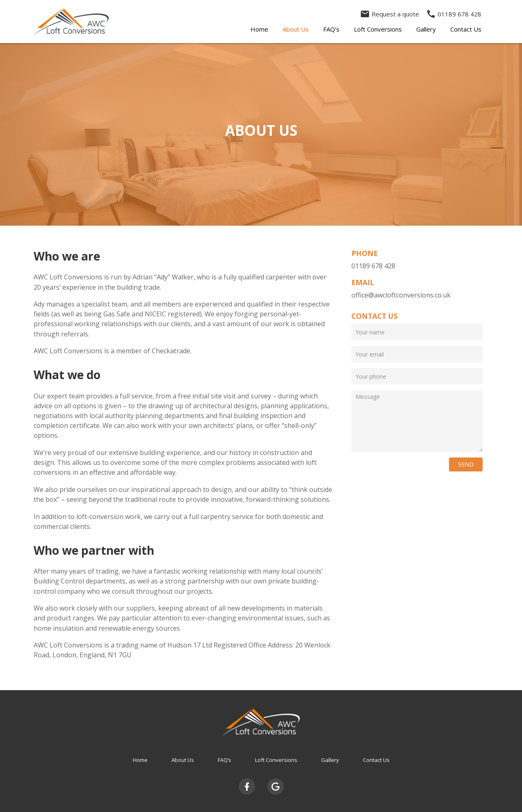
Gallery (426, 29)
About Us (296, 29)
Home (259, 29)
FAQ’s (331, 29)
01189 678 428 (454, 14)
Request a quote (390, 14)
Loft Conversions (378, 29)
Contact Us (466, 29)
